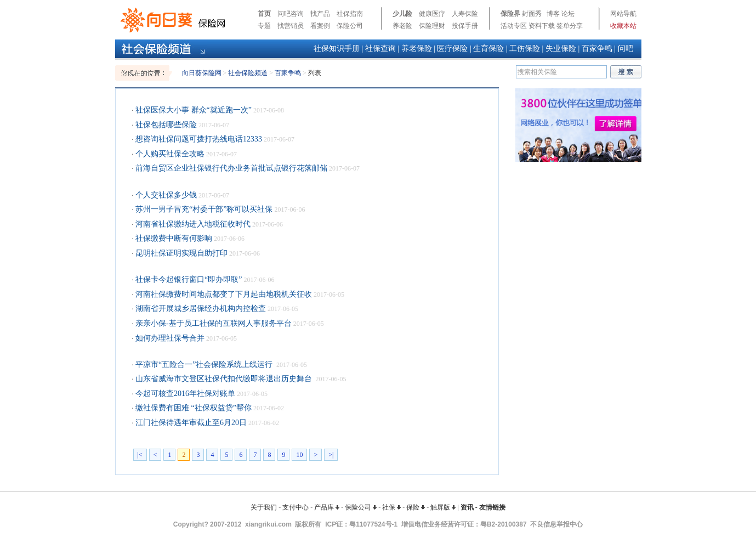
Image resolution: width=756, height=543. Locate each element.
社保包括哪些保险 (166, 125)
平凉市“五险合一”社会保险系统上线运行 (204, 364)
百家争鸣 (597, 49)
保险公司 (350, 26)
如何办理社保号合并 (169, 338)
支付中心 (295, 507)
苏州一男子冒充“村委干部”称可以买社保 (203, 209)
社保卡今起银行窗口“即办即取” (188, 279)
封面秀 (532, 14)
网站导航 (623, 14)
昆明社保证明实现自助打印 (181, 253)
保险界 (510, 14)
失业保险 (561, 49)
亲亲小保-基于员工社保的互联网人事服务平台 (213, 323)
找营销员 (291, 26)
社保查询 (380, 49)
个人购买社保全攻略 (169, 154)
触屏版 (443, 507)
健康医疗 (432, 14)
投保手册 (465, 26)
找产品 (320, 14)
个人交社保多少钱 (166, 195)
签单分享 (570, 26)
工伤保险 (525, 49)
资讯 (467, 507)
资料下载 (542, 26)
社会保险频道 (248, 73)
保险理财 (432, 26)
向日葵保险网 (202, 73)
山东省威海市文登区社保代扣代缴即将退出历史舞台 (224, 379)
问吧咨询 (291, 14)
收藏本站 (623, 26)
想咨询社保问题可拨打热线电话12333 (198, 139)
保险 (416, 507)
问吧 (626, 49)
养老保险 (417, 49)
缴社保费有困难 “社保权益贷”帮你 (193, 408)
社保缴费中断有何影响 (173, 238)
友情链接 (492, 507)
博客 (553, 14)
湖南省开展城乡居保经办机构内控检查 (200, 309)
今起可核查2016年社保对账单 (185, 394)
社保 (391, 507)
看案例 (320, 26)
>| (331, 455)
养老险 (402, 26)
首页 (264, 14)
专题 (264, 26)
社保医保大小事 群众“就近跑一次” (193, 110)
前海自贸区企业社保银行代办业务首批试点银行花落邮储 (231, 168)
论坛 (568, 14)
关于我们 (264, 507)
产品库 (327, 507)
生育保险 (488, 49)
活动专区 (514, 26)
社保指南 (350, 14)
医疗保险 (452, 49)
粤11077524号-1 (373, 524)
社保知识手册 (337, 49)
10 (299, 455)
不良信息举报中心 (556, 524)
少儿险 (402, 14)
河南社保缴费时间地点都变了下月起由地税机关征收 (223, 294)
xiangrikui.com (268, 524)
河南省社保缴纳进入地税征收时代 (192, 224)
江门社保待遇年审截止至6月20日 (191, 423)
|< (140, 455)
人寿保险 (465, 14)
